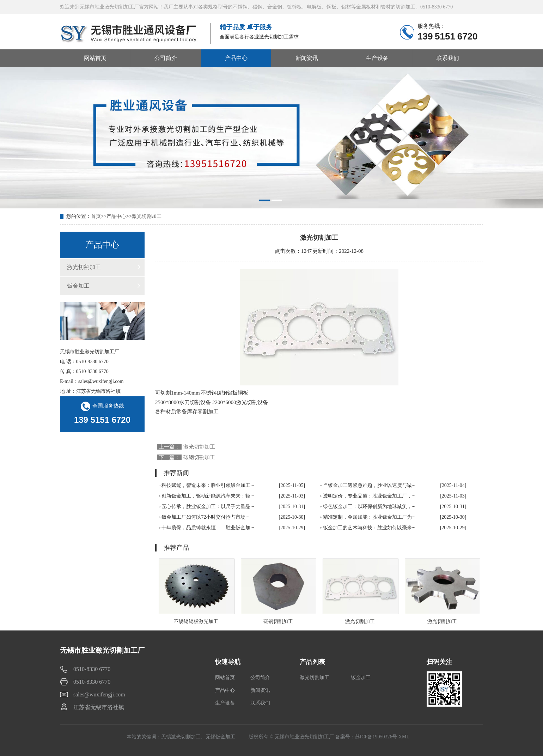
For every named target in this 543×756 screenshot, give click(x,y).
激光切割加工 (147, 216)
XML (404, 737)
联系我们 (448, 58)
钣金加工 (78, 286)
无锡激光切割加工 (181, 737)
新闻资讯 (307, 58)
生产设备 (377, 58)
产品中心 (236, 58)
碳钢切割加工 (199, 457)
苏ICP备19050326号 (376, 737)
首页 (96, 216)
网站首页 (95, 58)
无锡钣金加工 (220, 737)
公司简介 (166, 58)
